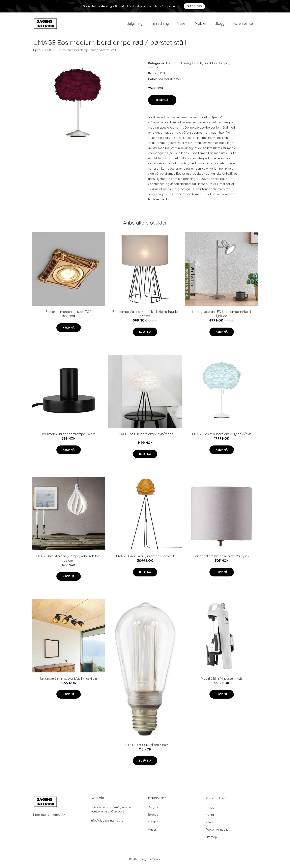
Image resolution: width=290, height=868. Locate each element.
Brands (197, 65)
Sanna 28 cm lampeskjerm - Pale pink (222, 558)
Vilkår (209, 824)
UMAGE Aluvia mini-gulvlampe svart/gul (145, 558)
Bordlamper (221, 65)
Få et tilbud (194, 6)
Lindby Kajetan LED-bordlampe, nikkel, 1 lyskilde (222, 316)
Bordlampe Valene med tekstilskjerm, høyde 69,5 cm (145, 316)
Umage (153, 69)
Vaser (182, 24)
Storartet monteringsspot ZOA (69, 314)
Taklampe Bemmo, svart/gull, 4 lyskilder (68, 680)
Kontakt (211, 817)
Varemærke (243, 24)
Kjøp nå (162, 102)
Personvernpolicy (218, 831)
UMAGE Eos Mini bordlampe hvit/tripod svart (145, 438)
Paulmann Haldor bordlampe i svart (68, 436)
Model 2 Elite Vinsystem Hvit (222, 680)
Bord (207, 65)
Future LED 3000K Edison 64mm (145, 747)
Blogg (220, 24)
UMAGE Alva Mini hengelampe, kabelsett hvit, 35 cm (69, 560)
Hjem (37, 52)
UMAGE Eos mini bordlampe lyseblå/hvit (222, 436)
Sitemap (211, 839)
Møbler (201, 24)
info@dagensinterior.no (107, 822)
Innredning (160, 24)
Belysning (135, 24)
